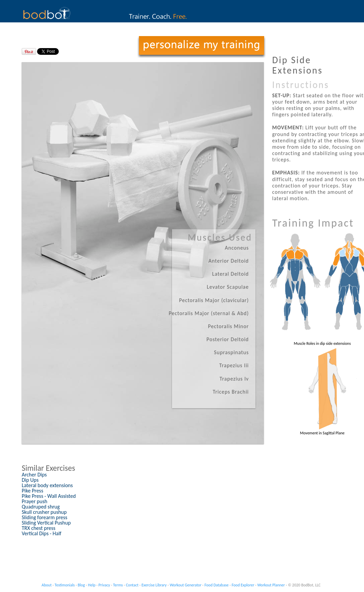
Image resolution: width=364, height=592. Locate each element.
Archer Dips (34, 475)
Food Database (216, 585)
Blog (81, 585)
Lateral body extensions (47, 485)
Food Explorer (243, 585)
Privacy (104, 585)
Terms (118, 585)
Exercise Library (154, 585)
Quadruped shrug (41, 507)
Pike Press (32, 491)
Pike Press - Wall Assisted (49, 496)
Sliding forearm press (45, 517)
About (47, 585)
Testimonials (65, 585)
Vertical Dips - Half (42, 533)
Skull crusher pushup (44, 512)
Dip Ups (30, 480)
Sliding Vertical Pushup (46, 523)
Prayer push (35, 501)
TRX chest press (39, 528)
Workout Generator (186, 585)
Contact (132, 585)
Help (92, 585)
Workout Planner (271, 585)
